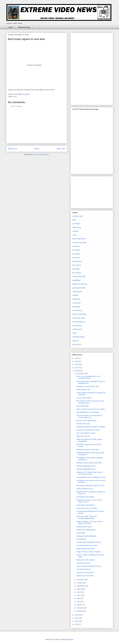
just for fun (76, 258)
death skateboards (79, 239)
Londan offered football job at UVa (89, 542)
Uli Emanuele (77, 329)
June (79, 595)
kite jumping (77, 265)
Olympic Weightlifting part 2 (86, 466)
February (80, 608)
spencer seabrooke (79, 314)
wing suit (76, 341)
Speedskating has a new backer (88, 412)
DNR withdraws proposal (85, 549)
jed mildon (76, 250)
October (80, 583)
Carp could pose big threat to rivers (89, 566)
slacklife (75, 295)
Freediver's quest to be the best (88, 386)
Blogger (71, 639)
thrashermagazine (79, 322)
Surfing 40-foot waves (84, 527)
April (79, 602)
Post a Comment (16, 106)
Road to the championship (86, 530)
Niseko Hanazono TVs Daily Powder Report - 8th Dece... (89, 523)
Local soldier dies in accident (87, 508)
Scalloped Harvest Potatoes (86, 536)
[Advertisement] (37, 127)
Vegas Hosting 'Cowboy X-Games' (89, 552)
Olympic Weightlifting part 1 (86, 469)
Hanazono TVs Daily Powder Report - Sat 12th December (90, 473)
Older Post (61, 149)
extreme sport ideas (80, 242)
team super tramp (79, 318)
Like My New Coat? (83, 563)
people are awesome (80, 284)
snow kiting (76, 303)
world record (77, 344)
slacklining (76, 299)
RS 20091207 (81, 539)
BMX (74, 220)
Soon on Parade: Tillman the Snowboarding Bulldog (87, 517)
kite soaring (77, 273)
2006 (77, 621)
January (80, 611)
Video (15, 96)
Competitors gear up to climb (87, 545)
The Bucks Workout (83, 569)
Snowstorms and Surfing (85, 497)
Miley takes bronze (83, 436)
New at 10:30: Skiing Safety (86, 421)
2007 (77, 618)
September (81, 586)
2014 (77, 364)
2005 (77, 624)
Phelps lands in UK (83, 390)
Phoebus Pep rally (83, 424)
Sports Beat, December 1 (85, 573)
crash (74, 235)
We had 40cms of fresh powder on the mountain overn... (90, 402)
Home (11, 27)
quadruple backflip (79, 288)
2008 (77, 615)
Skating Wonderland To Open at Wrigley (91, 427)
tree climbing (77, 326)
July (79, 592)
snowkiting (76, 307)
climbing (75, 231)
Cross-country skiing (84, 398)
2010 (77, 368)
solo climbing (77, 310)
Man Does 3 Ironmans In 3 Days (88, 430)
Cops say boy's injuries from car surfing (90, 409)
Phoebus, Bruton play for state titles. (89, 463)
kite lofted (76, 269)
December (81, 374)
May (79, 598)
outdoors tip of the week (85, 576)
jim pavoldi (76, 254)
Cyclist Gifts (81, 533)
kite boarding (77, 261)
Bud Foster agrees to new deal (87, 450)
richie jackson (77, 292)
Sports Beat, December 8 (85, 505)
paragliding (76, 280)
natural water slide (79, 276)
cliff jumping (77, 227)
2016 (77, 358)
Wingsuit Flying (24, 27)
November (81, 580)
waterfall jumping (79, 337)
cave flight (76, 224)
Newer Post (13, 149)
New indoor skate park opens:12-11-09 (90, 486)
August (80, 589)
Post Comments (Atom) (41, 154)
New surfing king (82, 406)
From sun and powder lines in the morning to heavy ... (88, 377)
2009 (77, 371)
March (79, 605)
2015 (77, 361)
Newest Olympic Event (84, 489)
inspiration (76, 246)
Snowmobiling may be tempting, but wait (91, 477)
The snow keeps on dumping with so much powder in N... (89, 416)
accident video (78, 216)
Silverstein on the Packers (86, 560)
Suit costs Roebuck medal (86, 433)
